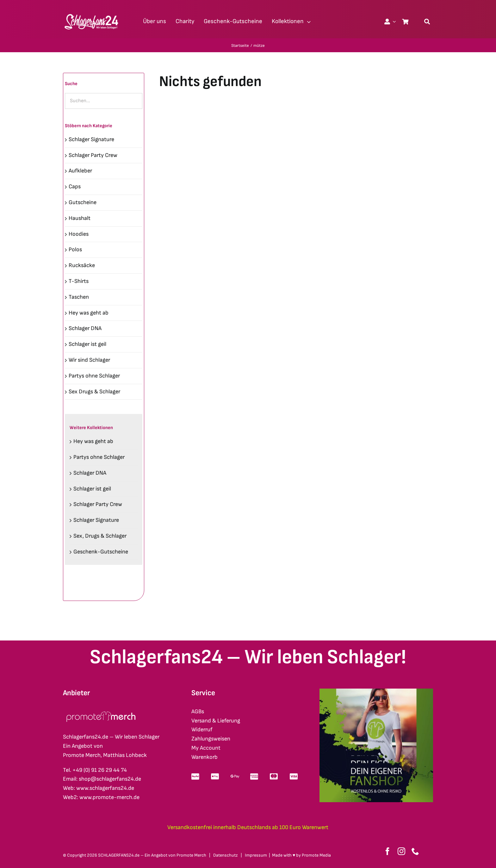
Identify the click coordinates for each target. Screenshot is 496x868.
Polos (75, 250)
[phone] (415, 851)
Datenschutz (226, 855)
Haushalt (80, 218)
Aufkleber (80, 171)
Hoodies (79, 234)
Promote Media (316, 855)
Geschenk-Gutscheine (101, 552)
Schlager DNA (85, 328)
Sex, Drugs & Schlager (100, 536)
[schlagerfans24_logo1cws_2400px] (92, 13)
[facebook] (387, 851)
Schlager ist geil (87, 344)
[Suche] (427, 22)
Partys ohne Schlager (94, 376)
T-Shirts (79, 281)
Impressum (256, 855)
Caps (75, 187)
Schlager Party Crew (93, 155)
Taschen (79, 297)
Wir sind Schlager (89, 360)
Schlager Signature (91, 139)
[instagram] (401, 851)
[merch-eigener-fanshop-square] (376, 691)
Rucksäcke (82, 265)
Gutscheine (83, 202)
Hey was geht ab (89, 313)
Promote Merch (191, 855)
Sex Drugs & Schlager (94, 392)
